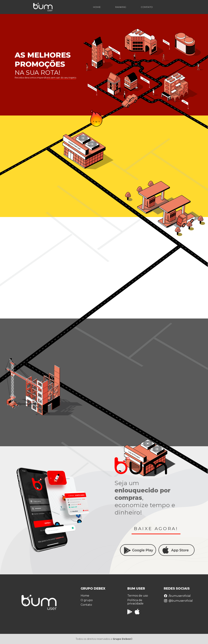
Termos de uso (138, 596)
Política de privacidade (135, 602)
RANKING (121, 7)
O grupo (87, 600)
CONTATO (147, 7)
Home (85, 596)
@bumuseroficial (178, 601)
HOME (97, 7)
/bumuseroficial (177, 596)
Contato (86, 605)
